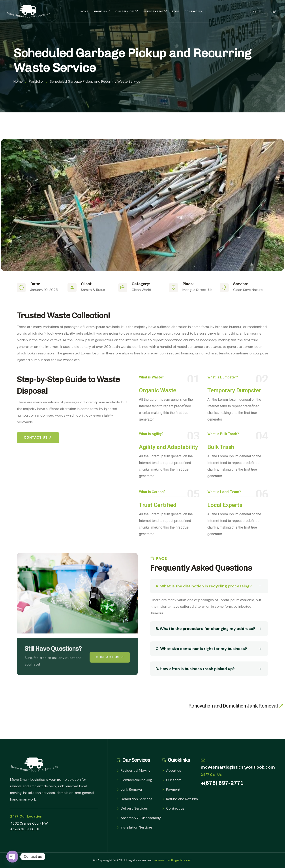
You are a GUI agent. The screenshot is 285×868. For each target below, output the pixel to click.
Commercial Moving (136, 780)
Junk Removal (132, 789)
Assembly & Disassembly (141, 818)
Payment (173, 789)
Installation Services (137, 827)
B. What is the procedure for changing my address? (209, 629)
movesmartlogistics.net (173, 860)
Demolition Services (136, 799)
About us (100, 11)
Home (84, 11)
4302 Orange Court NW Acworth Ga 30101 (29, 826)
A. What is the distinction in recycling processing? (209, 586)
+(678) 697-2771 (222, 783)
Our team (174, 780)
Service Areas (153, 11)
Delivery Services (134, 808)
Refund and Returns (182, 799)
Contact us (193, 11)
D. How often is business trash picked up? (209, 669)
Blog (176, 11)
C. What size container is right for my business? (209, 649)
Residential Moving (136, 770)
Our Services (125, 11)
